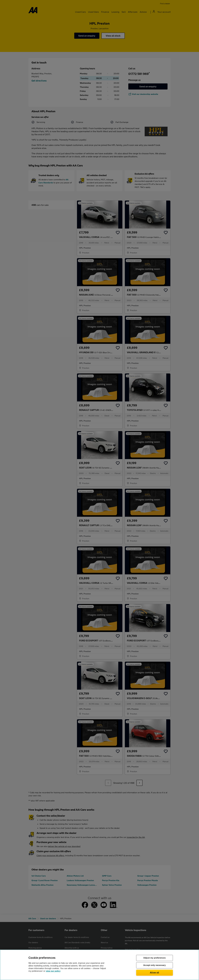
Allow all (155, 973)
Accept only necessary (155, 965)
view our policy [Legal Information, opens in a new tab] (53, 971)
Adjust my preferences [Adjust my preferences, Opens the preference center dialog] (154, 958)
